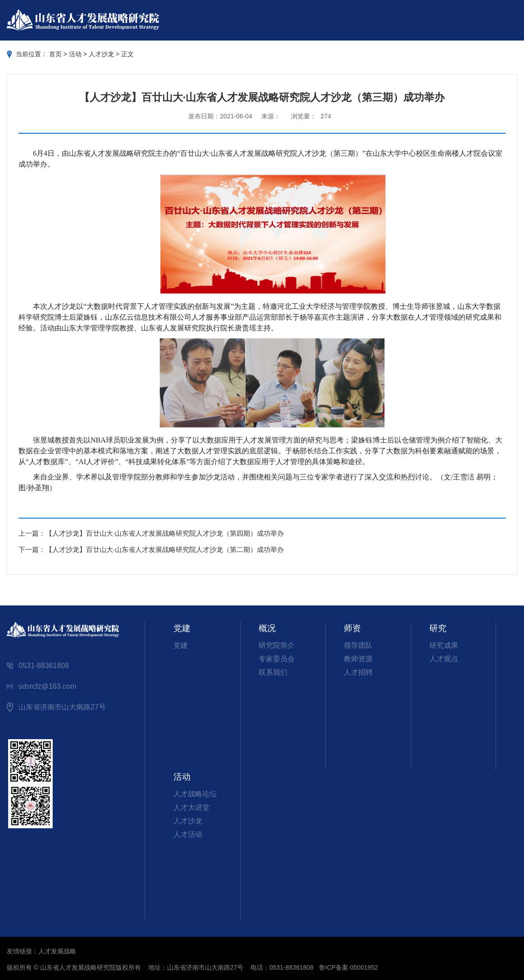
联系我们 (273, 672)
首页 (55, 54)
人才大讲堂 (191, 807)
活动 (75, 54)
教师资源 (358, 659)
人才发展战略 (57, 951)
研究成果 (444, 645)
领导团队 (358, 645)
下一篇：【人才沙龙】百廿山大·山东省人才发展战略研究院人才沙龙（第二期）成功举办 (151, 549)
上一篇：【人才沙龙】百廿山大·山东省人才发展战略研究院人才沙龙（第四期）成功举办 (151, 533)
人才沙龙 (101, 54)
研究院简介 (277, 645)
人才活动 (188, 834)
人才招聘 (358, 672)
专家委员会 (277, 659)
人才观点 (444, 659)
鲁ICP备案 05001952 (349, 967)
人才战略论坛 (195, 794)
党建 (181, 645)
